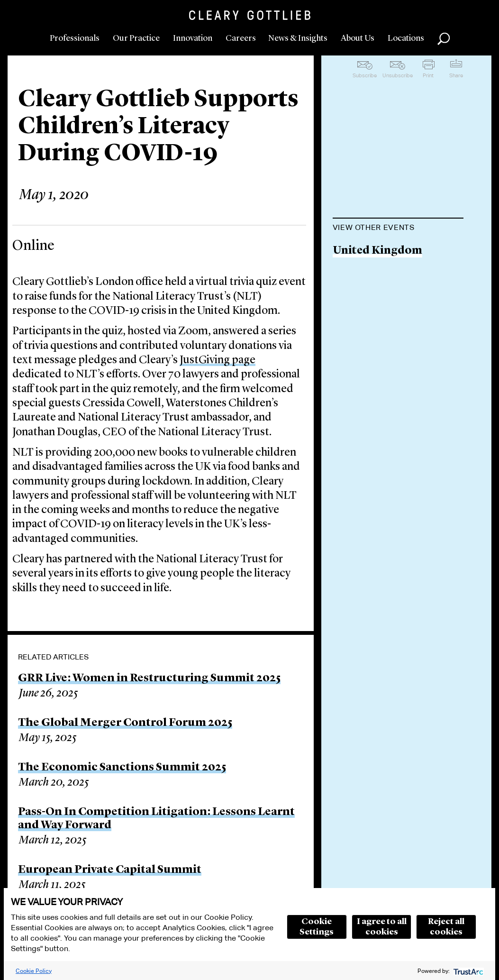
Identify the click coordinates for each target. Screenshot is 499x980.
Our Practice (136, 38)
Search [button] (444, 39)
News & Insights (298, 38)
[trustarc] (467, 971)
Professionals (75, 38)
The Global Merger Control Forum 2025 (125, 723)
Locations (406, 38)
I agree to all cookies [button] (382, 927)
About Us (358, 38)
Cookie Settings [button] (317, 927)
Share (456, 75)
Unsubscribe (398, 75)
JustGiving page (218, 360)
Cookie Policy (34, 971)
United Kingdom (377, 251)
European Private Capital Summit (110, 870)
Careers (241, 38)
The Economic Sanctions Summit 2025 (122, 768)
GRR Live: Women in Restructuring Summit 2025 (149, 678)
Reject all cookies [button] (446, 927)
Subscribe (365, 75)
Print (428, 75)
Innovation (193, 38)
